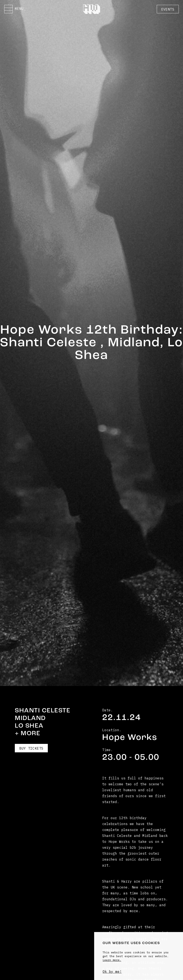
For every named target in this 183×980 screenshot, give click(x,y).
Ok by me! (112, 972)
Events (168, 9)
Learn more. (112, 960)
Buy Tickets (31, 748)
